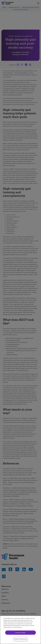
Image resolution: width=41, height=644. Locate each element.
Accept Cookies (20, 633)
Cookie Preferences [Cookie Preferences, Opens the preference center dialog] (20, 639)
